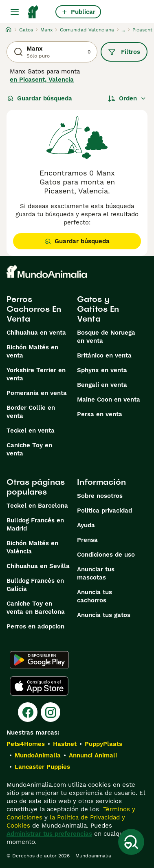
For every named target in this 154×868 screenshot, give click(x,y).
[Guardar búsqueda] (131, 842)
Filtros (124, 52)
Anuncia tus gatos (104, 615)
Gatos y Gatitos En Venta (98, 309)
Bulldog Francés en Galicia (35, 585)
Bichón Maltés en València (32, 547)
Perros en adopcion (35, 626)
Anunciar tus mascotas (96, 573)
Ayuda (86, 525)
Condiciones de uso (106, 555)
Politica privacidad (104, 511)
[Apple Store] (39, 686)
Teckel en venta (31, 431)
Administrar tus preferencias (49, 834)
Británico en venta (104, 355)
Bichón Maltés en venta (32, 351)
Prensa (87, 540)
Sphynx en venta (102, 370)
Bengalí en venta (102, 385)
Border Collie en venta (31, 412)
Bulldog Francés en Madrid (35, 524)
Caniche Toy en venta (29, 449)
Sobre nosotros (100, 496)
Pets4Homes (26, 744)
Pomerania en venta (37, 393)
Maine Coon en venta (109, 400)
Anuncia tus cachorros (95, 596)
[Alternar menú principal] (15, 12)
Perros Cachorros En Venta (34, 309)
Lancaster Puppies (42, 767)
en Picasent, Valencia (42, 80)
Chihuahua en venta (36, 333)
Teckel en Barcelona (37, 506)
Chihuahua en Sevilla (38, 566)
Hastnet (65, 744)
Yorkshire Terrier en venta (36, 374)
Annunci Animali (93, 755)
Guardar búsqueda (40, 98)
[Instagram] (51, 712)
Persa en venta (100, 414)
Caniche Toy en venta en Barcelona (36, 608)
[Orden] (127, 98)
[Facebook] (28, 712)
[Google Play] (39, 660)
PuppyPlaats (103, 744)
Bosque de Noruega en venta (106, 337)
